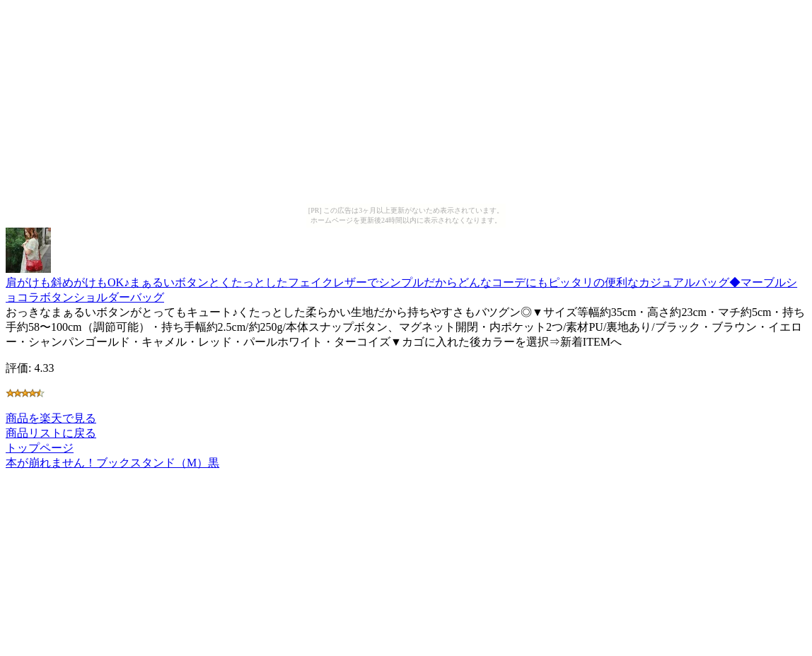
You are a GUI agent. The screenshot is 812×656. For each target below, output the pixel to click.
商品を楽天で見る (51, 418)
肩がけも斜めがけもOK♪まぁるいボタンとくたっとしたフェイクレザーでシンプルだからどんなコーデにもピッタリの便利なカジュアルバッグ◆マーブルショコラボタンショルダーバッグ (401, 283)
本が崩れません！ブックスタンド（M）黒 (112, 463)
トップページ (40, 448)
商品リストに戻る (51, 433)
